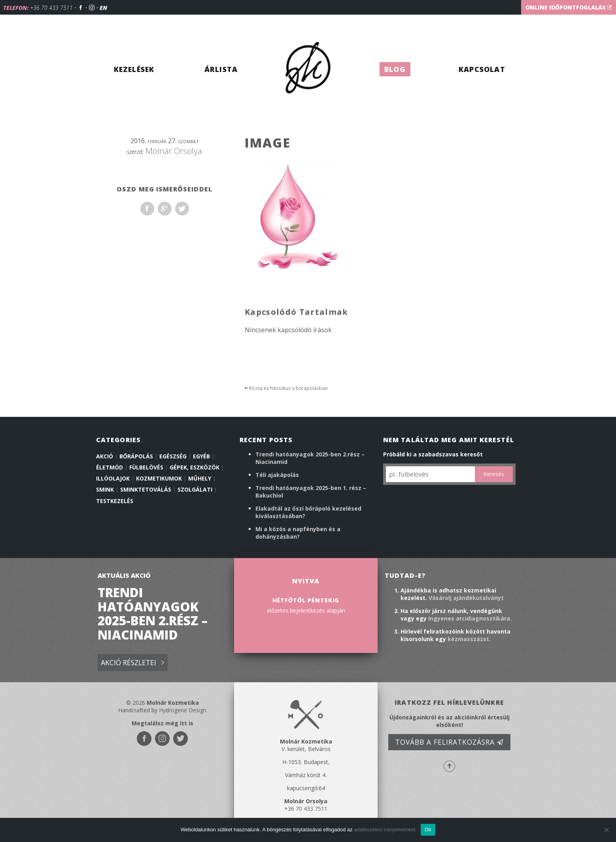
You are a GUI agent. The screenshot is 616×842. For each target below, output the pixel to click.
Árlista (221, 69)
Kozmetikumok (159, 478)
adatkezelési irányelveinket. (385, 830)
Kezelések (134, 69)
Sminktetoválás (146, 489)
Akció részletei (132, 663)
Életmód (110, 467)
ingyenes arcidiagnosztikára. (470, 618)
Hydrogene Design (183, 710)
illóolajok (113, 478)
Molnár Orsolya (174, 151)
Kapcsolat (482, 69)
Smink (105, 489)
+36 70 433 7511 (51, 8)
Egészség (173, 456)
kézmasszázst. (469, 639)
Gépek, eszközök (195, 467)
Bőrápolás (136, 456)
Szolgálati (195, 489)
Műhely (200, 478)
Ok (428, 830)
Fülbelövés (146, 467)
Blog (395, 69)
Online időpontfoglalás (569, 7)
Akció (105, 456)
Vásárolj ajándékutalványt (466, 598)
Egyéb (201, 456)
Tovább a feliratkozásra (450, 742)
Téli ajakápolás (277, 475)
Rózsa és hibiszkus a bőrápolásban (286, 388)
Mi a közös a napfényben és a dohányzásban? (298, 533)
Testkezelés (115, 501)
